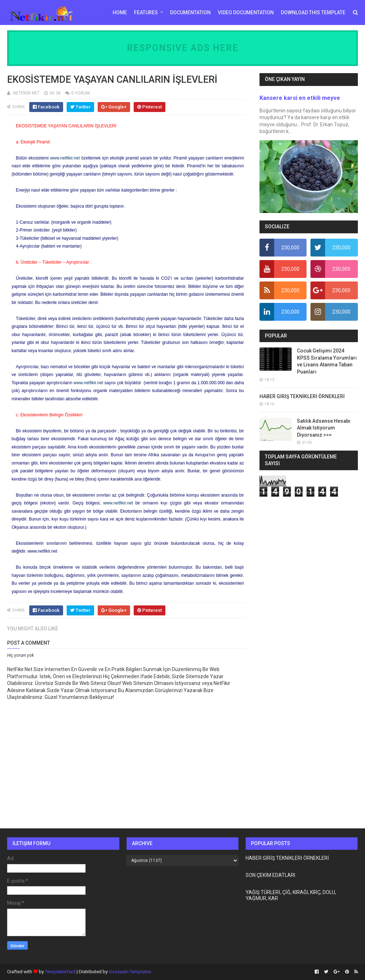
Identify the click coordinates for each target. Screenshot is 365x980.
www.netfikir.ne (117, 503)
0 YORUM (81, 93)
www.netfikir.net (65, 158)
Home (120, 12)
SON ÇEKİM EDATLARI (270, 875)
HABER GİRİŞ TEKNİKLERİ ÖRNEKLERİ (302, 396)
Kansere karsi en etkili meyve (300, 98)
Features (146, 12)
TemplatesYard (60, 972)
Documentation (190, 12)
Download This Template (313, 12)
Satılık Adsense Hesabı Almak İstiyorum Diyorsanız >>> (324, 428)
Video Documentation (246, 12)
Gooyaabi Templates (130, 972)
